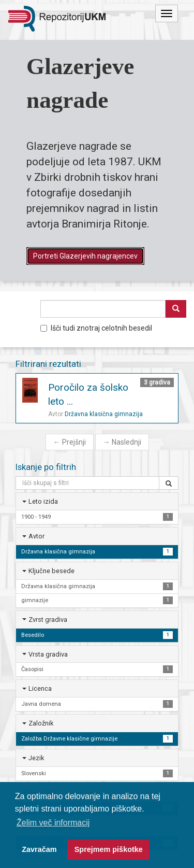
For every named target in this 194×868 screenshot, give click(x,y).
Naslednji (122, 442)
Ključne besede (51, 571)
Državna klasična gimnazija (104, 414)
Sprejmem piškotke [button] (109, 849)
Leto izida (43, 501)
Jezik (36, 758)
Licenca (40, 688)
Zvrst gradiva (48, 620)
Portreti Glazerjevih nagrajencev (85, 256)
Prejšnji (70, 442)
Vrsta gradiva (48, 654)
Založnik (41, 723)
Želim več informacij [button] (53, 823)
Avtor (36, 536)
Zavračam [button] (39, 849)
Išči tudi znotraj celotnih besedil (96, 328)
